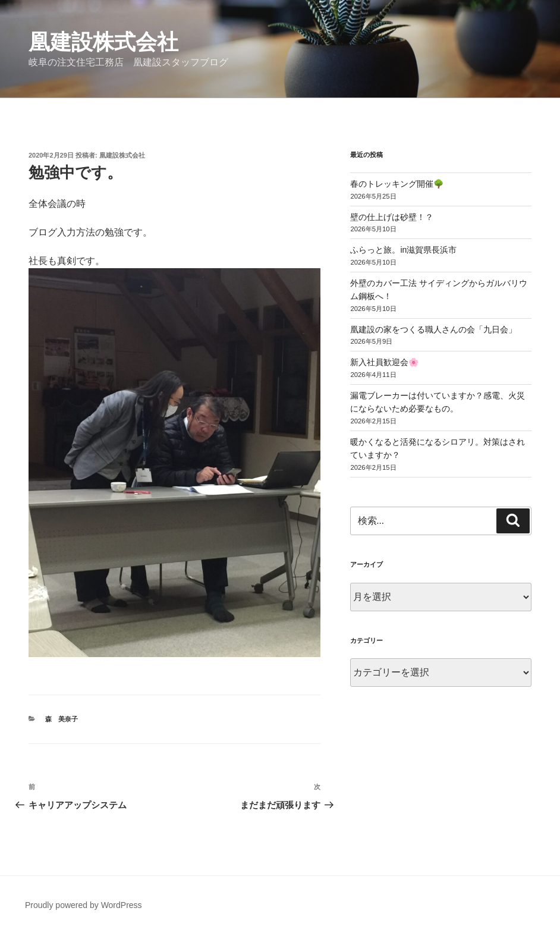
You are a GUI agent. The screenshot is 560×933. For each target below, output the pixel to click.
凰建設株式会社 (103, 42)
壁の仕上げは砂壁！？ (392, 217)
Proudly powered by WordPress (84, 905)
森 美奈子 (62, 719)
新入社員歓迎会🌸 (384, 362)
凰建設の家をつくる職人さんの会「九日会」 (433, 329)
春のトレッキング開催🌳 (397, 184)
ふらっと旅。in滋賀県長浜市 (403, 250)
